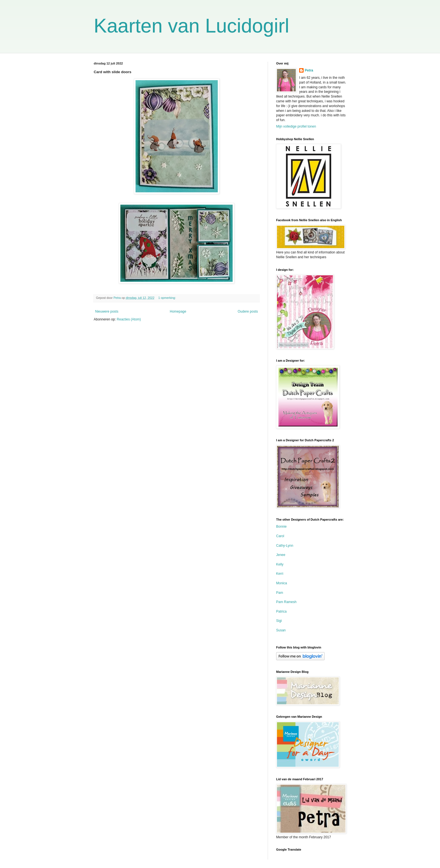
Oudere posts (248, 311)
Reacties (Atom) (129, 319)
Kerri (280, 574)
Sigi (279, 621)
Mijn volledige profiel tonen (296, 126)
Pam (280, 593)
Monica (282, 583)
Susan (281, 630)
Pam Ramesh (286, 602)
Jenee (281, 555)
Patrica (281, 611)
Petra (309, 70)
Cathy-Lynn (285, 546)
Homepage (178, 311)
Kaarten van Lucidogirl (192, 26)
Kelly (280, 564)
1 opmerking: (167, 298)
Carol (280, 536)
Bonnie (281, 527)
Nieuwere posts (107, 311)
